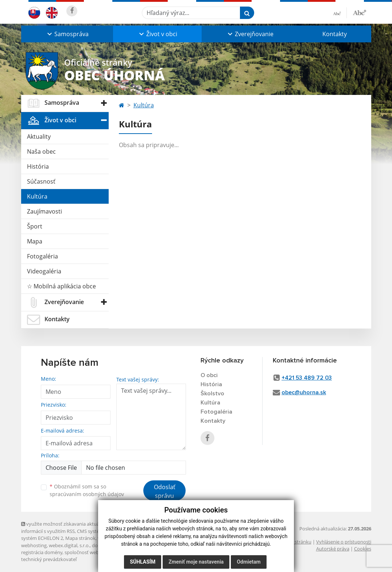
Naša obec (41, 151)
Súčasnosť (41, 181)
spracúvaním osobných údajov (87, 494)
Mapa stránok (80, 538)
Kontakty (335, 34)
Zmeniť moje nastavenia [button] (196, 562)
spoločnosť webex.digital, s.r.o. (98, 552)
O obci (209, 375)
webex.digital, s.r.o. (69, 545)
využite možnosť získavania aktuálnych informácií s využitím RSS (66, 527)
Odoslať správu (165, 491)
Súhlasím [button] (143, 562)
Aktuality (39, 137)
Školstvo (212, 394)
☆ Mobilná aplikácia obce (61, 286)
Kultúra (37, 196)
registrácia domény (42, 552)
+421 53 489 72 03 (307, 378)
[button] (67, 34)
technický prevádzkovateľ (49, 559)
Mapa (35, 241)
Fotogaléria (42, 256)
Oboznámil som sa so (87, 490)
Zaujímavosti (44, 211)
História (38, 166)
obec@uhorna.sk (304, 392)
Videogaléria (44, 271)
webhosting (34, 545)
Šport (35, 226)
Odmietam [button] (249, 562)
